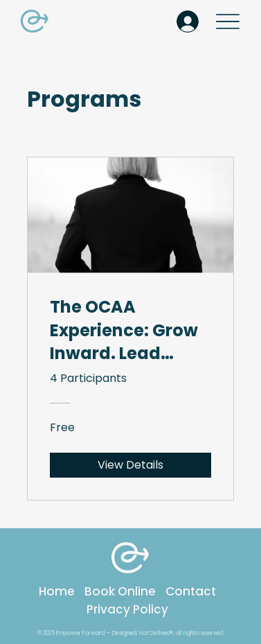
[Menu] (228, 21)
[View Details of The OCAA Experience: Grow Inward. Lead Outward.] (130, 465)
